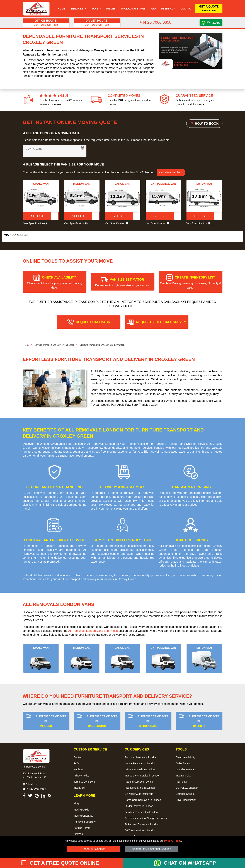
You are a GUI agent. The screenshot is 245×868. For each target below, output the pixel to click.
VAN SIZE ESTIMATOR (123, 282)
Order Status (183, 763)
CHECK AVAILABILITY (55, 282)
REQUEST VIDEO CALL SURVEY (161, 322)
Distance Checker (186, 794)
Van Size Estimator (186, 769)
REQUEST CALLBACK (93, 322)
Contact (187, 9)
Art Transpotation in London (140, 830)
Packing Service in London (140, 782)
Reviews (78, 769)
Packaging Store (133, 9)
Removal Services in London (141, 757)
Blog (76, 804)
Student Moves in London (139, 806)
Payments (181, 782)
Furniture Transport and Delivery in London (54, 345)
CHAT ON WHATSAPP (190, 863)
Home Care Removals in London (143, 800)
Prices (111, 9)
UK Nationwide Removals (139, 794)
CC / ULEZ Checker (187, 788)
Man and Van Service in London (142, 776)
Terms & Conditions (85, 782)
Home (62, 9)
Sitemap (78, 834)
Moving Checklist (83, 816)
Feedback (168, 9)
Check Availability (185, 757)
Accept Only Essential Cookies (152, 849)
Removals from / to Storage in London (146, 818)
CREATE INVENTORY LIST (191, 282)
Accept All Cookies (94, 849)
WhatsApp (214, 23)
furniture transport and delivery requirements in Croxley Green (97, 579)
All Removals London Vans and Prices (93, 631)
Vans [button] (95, 9)
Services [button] (77, 9)
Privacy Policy (173, 841)
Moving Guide (81, 810)
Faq (153, 9)
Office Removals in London (140, 769)
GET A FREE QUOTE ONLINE (60, 863)
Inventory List (183, 776)
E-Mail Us (30, 784)
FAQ (76, 763)
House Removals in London (140, 763)
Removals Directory (85, 822)
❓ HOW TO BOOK (204, 124)
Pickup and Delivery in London (142, 824)
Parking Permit (82, 828)
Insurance (79, 788)
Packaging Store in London (140, 788)
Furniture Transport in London (141, 812)
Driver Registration (186, 800)
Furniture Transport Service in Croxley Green (102, 345)
